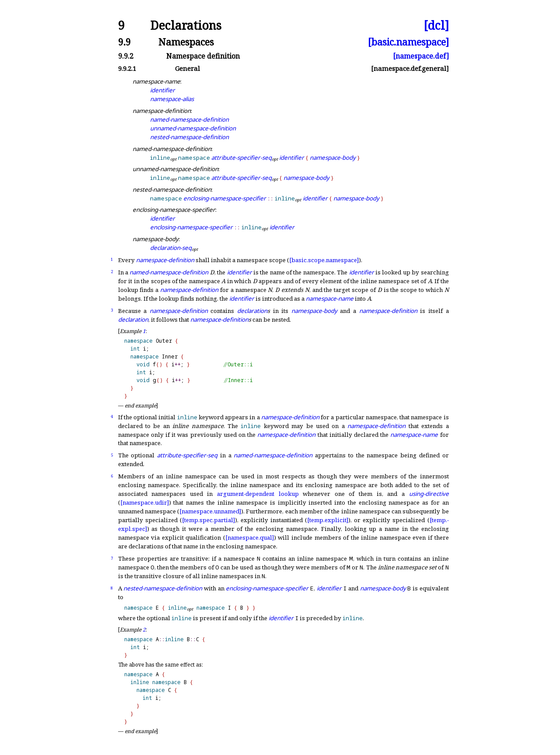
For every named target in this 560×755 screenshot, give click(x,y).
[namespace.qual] (250, 537)
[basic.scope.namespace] (324, 260)
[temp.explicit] (328, 520)
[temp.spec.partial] (208, 520)
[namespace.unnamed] (210, 511)
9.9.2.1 (127, 68)
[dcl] (436, 26)
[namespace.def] (421, 56)
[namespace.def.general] (410, 68)
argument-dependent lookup (258, 494)
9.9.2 (126, 56)
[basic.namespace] (408, 42)
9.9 (124, 42)
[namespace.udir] (145, 502)
